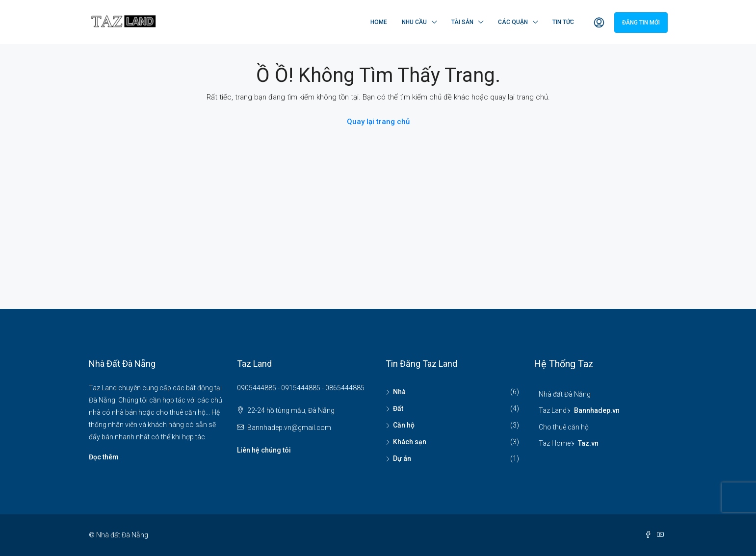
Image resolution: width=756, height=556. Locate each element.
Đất (398, 408)
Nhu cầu (414, 22)
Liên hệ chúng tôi (264, 450)
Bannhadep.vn (597, 410)
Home (379, 22)
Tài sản (462, 22)
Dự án (402, 458)
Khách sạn (410, 442)
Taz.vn (588, 443)
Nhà (399, 392)
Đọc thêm (104, 457)
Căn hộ (404, 425)
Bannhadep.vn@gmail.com (289, 428)
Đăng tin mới (641, 23)
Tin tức (563, 22)
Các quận (513, 22)
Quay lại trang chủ (378, 122)
